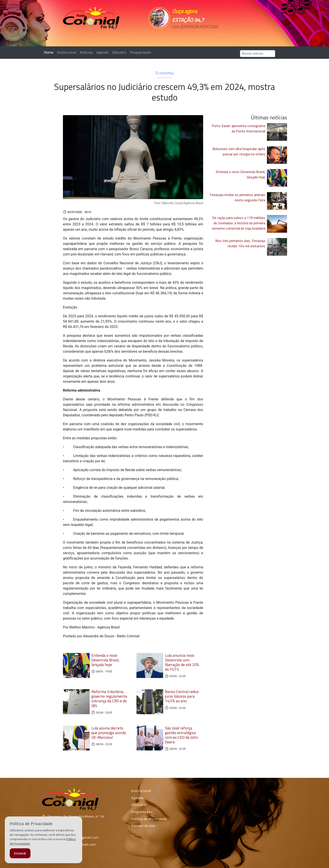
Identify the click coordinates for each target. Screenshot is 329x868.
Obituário (119, 52)
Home (50, 52)
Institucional (67, 52)
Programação (140, 52)
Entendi (20, 853)
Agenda (102, 52)
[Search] (258, 54)
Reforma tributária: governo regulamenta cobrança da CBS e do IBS (109, 699)
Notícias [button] (86, 52)
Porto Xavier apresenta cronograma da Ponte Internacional (238, 128)
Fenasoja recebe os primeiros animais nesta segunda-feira (237, 197)
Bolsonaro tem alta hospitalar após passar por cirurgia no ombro (239, 151)
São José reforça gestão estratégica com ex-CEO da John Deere (182, 735)
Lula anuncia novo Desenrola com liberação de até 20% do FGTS (182, 662)
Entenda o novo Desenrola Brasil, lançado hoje (105, 660)
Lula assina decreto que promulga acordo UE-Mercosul (109, 733)
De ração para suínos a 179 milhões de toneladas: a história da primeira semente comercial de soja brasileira (238, 223)
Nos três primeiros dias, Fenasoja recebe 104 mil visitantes (240, 243)
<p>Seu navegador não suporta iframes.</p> (195, 35)
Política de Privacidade (149, 819)
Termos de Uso (143, 826)
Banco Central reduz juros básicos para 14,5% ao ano (182, 696)
